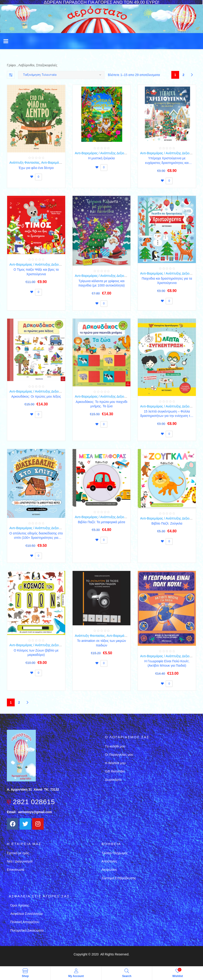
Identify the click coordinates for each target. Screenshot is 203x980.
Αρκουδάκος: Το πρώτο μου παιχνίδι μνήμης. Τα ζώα (102, 404)
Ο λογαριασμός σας (127, 737)
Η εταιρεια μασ (24, 844)
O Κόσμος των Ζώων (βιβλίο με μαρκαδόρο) (36, 653)
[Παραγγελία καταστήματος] (61, 75)
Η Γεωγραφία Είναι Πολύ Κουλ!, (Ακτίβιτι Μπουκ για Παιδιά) (167, 663)
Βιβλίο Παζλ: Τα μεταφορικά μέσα (101, 522)
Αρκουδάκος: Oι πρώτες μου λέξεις (36, 396)
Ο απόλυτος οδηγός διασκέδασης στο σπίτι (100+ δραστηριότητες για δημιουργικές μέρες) (36, 536)
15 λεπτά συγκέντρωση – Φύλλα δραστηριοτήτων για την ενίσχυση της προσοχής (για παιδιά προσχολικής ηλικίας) (167, 414)
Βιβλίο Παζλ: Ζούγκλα (167, 523)
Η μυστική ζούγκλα (101, 158)
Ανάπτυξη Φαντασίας (24, 163)
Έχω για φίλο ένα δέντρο (36, 168)
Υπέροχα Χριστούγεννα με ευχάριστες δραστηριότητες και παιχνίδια (167, 161)
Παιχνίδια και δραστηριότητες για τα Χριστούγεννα (167, 281)
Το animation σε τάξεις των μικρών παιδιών (102, 643)
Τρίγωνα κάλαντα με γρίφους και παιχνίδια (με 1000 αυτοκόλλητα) (101, 283)
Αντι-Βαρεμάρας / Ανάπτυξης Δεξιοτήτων (104, 153)
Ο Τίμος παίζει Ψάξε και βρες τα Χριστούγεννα (36, 272)
